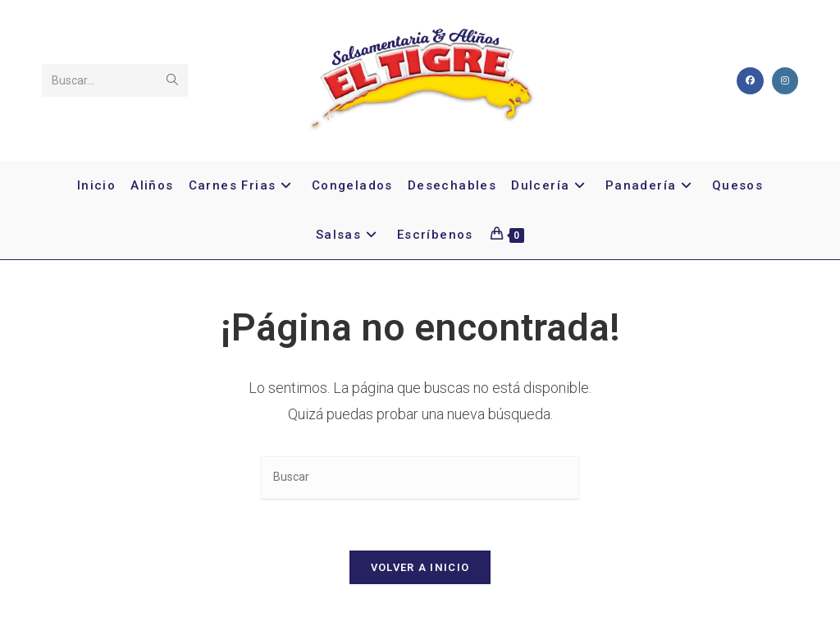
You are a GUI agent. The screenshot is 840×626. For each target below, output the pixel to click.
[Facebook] (750, 81)
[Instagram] (785, 81)
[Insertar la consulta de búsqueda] (420, 478)
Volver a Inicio (420, 567)
